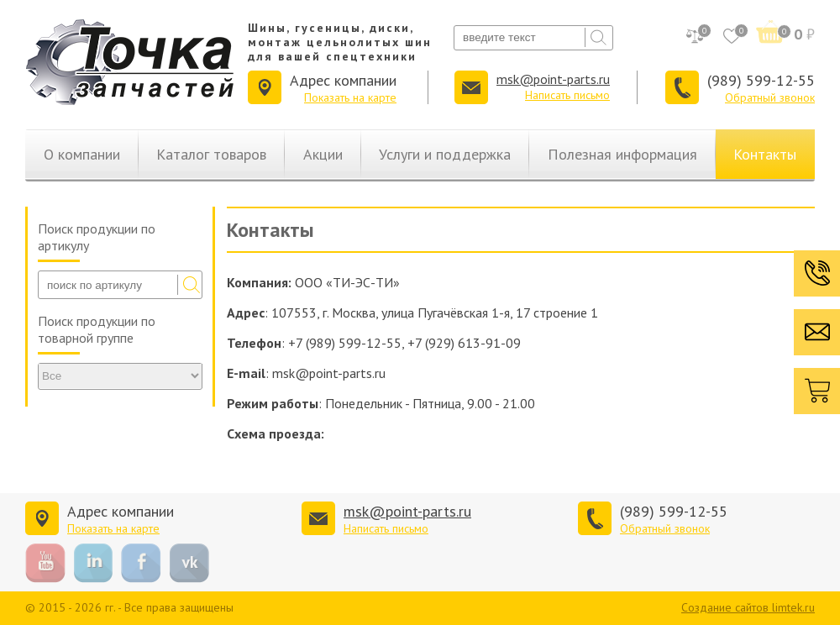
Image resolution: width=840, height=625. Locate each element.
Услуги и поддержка (445, 154)
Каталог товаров (211, 154)
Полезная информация (622, 154)
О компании (82, 154)
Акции (323, 154)
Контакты (765, 154)
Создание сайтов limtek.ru (748, 607)
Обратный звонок (770, 97)
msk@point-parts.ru (553, 79)
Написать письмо (567, 95)
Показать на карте (350, 97)
